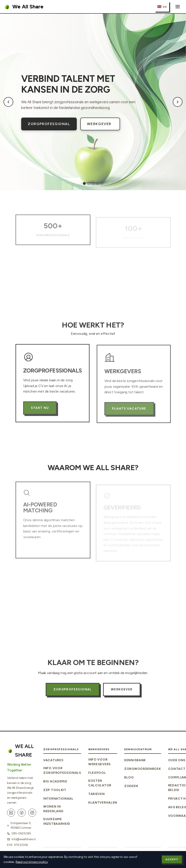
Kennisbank (135, 760)
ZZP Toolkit (55, 790)
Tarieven (97, 794)
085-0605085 (21, 833)
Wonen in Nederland (53, 809)
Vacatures (53, 760)
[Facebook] (22, 813)
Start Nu (40, 414)
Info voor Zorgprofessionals (62, 771)
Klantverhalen (103, 803)
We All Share (23, 7)
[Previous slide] (8, 102)
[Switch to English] (162, 7)
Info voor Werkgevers (100, 762)
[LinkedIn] (11, 813)
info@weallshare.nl (24, 839)
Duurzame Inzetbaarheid (57, 821)
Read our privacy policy (32, 862)
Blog (129, 777)
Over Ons (177, 760)
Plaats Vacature (129, 416)
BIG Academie (55, 781)
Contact (177, 769)
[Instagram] (32, 813)
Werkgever (99, 124)
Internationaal (58, 799)
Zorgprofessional (49, 124)
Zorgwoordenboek (143, 769)
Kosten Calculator (100, 783)
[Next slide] (178, 102)
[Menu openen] (178, 7)
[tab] (84, 184)
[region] (93, 102)
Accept (172, 859)
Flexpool (97, 773)
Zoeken (131, 786)
